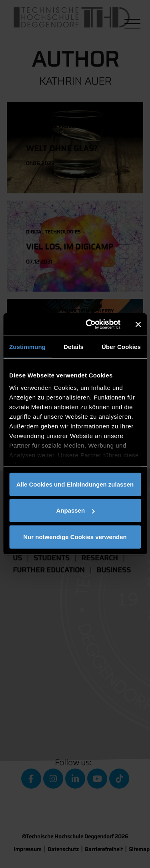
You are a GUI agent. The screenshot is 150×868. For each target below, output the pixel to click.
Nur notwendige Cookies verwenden (75, 536)
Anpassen (75, 510)
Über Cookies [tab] (121, 346)
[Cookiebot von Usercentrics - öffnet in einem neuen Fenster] (89, 324)
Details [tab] (74, 346)
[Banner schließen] (138, 324)
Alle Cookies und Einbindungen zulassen (75, 484)
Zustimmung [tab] (27, 346)
